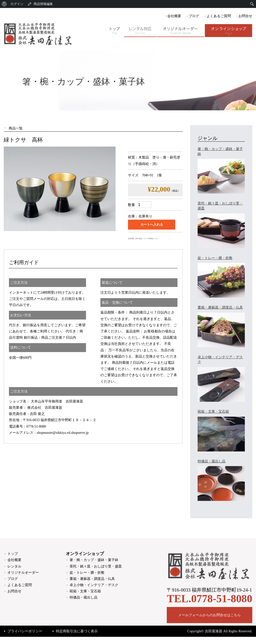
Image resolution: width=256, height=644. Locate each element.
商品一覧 (16, 128)
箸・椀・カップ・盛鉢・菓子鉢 (94, 560)
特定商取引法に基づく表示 (77, 631)
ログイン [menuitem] (17, 4)
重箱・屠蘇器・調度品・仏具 (92, 579)
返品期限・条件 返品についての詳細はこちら (143, 239)
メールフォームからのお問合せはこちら (210, 615)
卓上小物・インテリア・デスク (94, 585)
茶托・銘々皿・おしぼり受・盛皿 (96, 566)
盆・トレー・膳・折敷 (87, 573)
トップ (13, 554)
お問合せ (245, 16)
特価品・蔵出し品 (84, 597)
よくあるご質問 (219, 16)
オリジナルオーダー (23, 573)
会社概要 (174, 16)
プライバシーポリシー (25, 631)
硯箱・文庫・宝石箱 (85, 591)
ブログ (194, 16)
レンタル (14, 566)
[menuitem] (4, 4)
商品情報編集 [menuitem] (43, 4)
